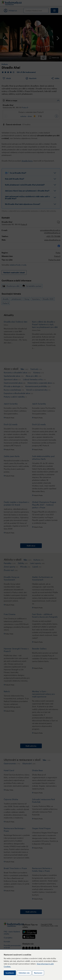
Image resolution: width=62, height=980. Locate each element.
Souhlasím (10, 973)
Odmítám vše (24, 973)
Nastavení (38, 973)
